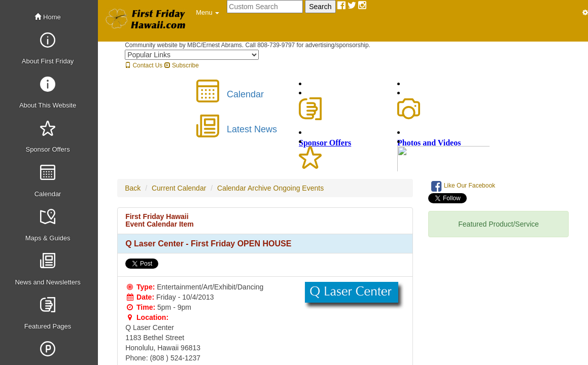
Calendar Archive (244, 188)
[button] (207, 13)
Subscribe (182, 65)
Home (47, 17)
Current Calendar (179, 188)
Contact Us (144, 65)
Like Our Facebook (463, 186)
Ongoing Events (299, 188)
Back (133, 188)
